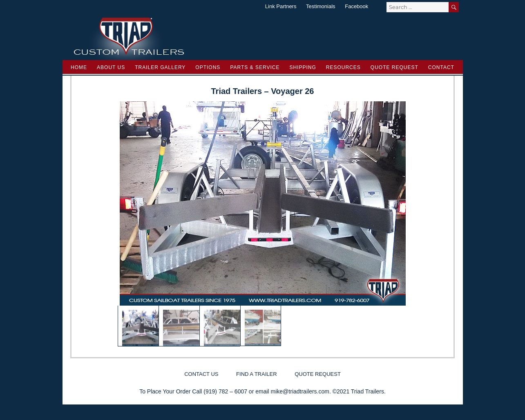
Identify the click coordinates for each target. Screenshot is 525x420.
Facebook (356, 6)
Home (79, 67)
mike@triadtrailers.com (300, 391)
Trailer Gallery (160, 67)
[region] (263, 224)
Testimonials (321, 6)
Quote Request (394, 67)
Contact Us (201, 374)
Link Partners (281, 6)
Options (208, 67)
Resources (343, 67)
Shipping (303, 67)
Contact (441, 67)
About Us (111, 67)
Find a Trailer (256, 374)
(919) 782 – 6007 (225, 391)
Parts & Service (255, 67)
